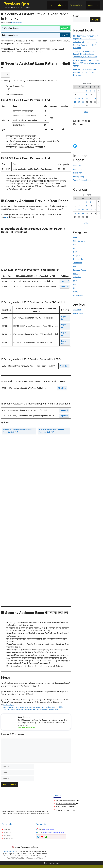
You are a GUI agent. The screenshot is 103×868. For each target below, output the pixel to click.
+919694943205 (48, 829)
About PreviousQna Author (26, 728)
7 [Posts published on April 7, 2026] (79, 95)
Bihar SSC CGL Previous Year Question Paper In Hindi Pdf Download (85, 72)
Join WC (65, 28)
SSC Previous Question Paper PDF (66, 801)
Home (51, 5)
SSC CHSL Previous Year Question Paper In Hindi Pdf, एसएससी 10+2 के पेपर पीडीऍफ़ (31, 710)
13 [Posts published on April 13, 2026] (75, 98)
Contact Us (93, 5)
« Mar (86, 112)
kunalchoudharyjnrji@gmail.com (53, 832)
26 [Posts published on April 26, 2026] (98, 102)
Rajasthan (77, 277)
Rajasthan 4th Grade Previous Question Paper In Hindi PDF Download (85, 45)
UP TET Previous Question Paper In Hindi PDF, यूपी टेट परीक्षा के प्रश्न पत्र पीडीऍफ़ (86, 63)
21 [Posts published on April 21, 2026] (79, 102)
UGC (75, 285)
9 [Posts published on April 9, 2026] (87, 95)
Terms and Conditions (82, 180)
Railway (76, 274)
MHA (6, 217)
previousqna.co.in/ (10, 852)
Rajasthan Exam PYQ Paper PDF (66, 804)
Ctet (75, 245)
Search (76, 16)
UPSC (76, 292)
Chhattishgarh (79, 241)
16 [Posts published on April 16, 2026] (87, 98)
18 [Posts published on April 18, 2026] (95, 98)
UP (74, 288)
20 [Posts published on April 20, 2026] (75, 102)
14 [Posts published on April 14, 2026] (79, 98)
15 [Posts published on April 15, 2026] (83, 98)
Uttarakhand (78, 295)
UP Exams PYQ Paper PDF (64, 807)
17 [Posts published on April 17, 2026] (91, 98)
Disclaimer (77, 173)
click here (64, 366)
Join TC (65, 35)
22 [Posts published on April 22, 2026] (83, 102)
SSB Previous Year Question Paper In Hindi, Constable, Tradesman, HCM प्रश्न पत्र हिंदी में (85, 54)
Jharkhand (78, 263)
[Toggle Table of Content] (5, 75)
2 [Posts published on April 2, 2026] (87, 91)
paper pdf (65, 281)
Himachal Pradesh (81, 259)
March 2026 (78, 313)
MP (75, 266)
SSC (75, 281)
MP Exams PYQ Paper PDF (64, 810)
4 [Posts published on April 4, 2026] (95, 91)
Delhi (75, 252)
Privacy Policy (79, 176)
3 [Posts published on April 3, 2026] (91, 91)
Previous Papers (77, 5)
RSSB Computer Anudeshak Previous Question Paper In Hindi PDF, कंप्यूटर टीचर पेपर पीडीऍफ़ (33, 707)
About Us (62, 5)
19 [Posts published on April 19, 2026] (98, 98)
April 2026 (77, 310)
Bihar (75, 237)
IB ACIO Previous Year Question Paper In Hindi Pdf (51, 431)
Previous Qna (16, 4)
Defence (77, 248)
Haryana (77, 255)
